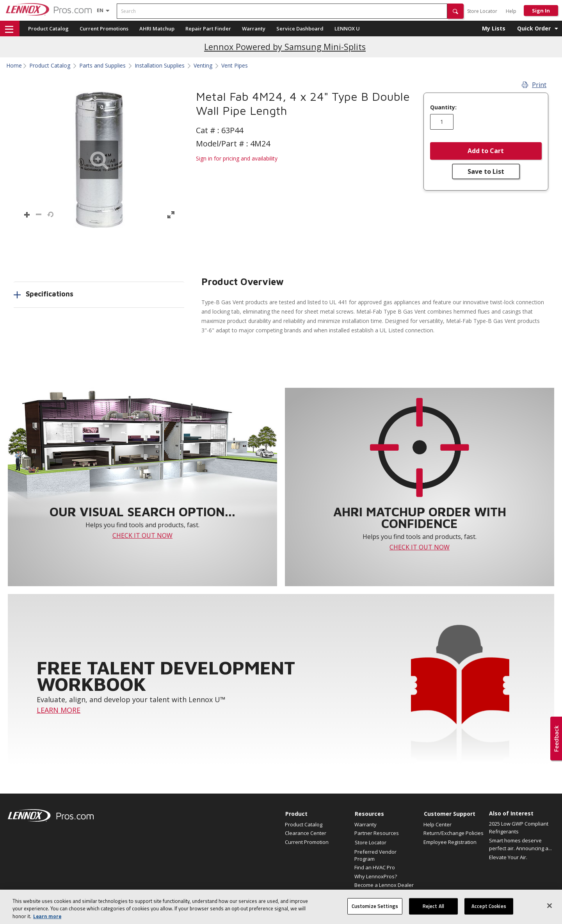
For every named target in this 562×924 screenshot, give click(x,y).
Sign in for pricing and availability (237, 158)
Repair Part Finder (208, 29)
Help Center (438, 824)
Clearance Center (306, 833)
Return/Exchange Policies (454, 833)
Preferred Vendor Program (375, 855)
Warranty (254, 29)
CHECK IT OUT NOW (142, 535)
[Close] (550, 913)
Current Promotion (307, 842)
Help (511, 11)
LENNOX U (347, 29)
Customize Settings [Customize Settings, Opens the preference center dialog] (375, 913)
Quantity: (443, 107)
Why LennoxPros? (376, 876)
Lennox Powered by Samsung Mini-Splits (285, 47)
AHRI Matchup (157, 29)
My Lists (494, 28)
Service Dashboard (300, 29)
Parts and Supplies (102, 66)
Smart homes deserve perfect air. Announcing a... (520, 844)
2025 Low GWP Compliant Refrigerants (519, 828)
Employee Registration (450, 842)
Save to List (486, 171)
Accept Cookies (489, 913)
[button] (455, 11)
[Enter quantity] (442, 122)
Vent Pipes (235, 66)
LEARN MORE (59, 710)
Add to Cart (486, 151)
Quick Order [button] (534, 28)
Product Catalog (48, 29)
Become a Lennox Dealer (384, 885)
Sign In (541, 11)
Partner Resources (377, 833)
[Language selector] (100, 10)
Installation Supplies (160, 66)
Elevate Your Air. (508, 857)
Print (534, 85)
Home (14, 66)
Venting (203, 66)
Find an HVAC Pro (375, 867)
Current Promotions (104, 29)
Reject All (433, 913)
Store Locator (482, 11)
